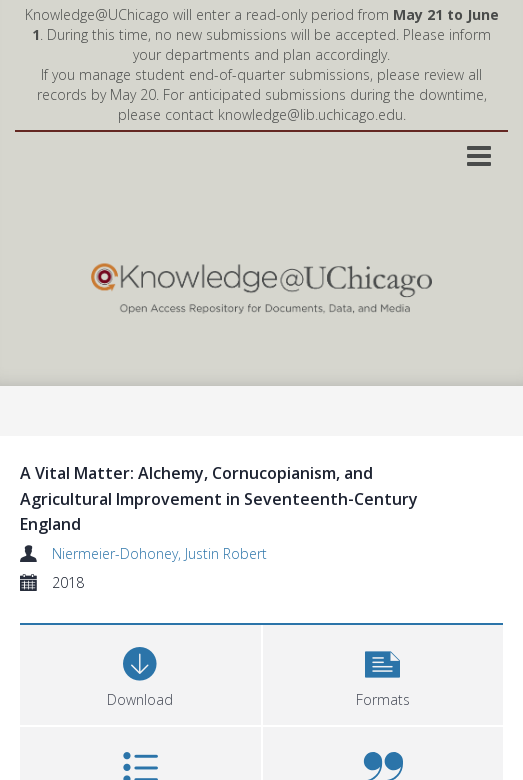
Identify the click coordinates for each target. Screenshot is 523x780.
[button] (383, 672)
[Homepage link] (261, 283)
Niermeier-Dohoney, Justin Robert (159, 553)
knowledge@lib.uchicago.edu (310, 114)
